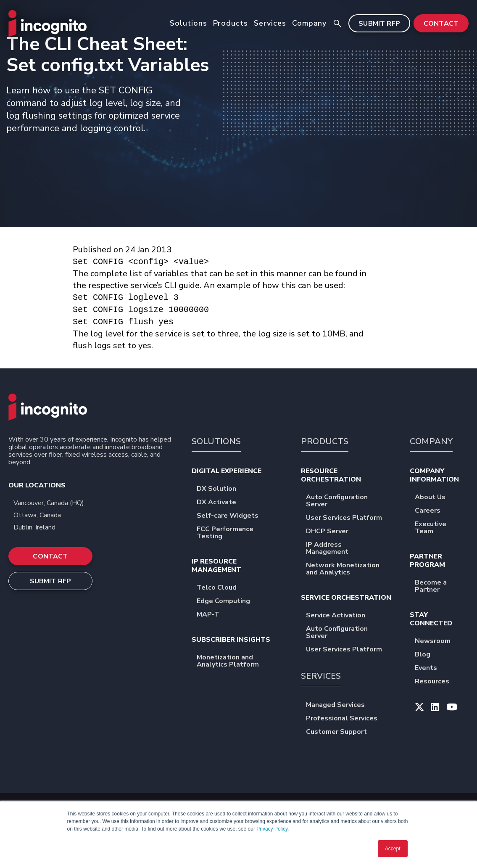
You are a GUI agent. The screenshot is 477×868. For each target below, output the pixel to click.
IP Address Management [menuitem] (350, 549)
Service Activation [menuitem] (341, 616)
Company (309, 23)
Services (270, 23)
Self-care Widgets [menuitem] (233, 516)
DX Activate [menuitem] (222, 503)
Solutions (188, 23)
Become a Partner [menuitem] (442, 587)
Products (231, 23)
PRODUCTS (325, 441)
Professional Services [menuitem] (347, 719)
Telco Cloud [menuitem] (222, 588)
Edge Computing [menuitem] (229, 602)
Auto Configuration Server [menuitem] (350, 501)
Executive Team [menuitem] (442, 528)
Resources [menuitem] (437, 682)
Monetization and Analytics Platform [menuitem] (241, 662)
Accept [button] (393, 849)
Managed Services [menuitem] (341, 705)
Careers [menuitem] (433, 511)
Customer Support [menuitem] (342, 732)
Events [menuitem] (431, 668)
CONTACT (441, 24)
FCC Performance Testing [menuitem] (241, 533)
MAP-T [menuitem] (213, 615)
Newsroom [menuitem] (438, 642)
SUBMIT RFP (379, 24)
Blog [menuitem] (428, 655)
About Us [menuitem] (436, 498)
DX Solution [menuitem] (222, 489)
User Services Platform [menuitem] (349, 518)
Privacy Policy (272, 829)
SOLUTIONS (216, 441)
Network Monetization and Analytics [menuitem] (350, 569)
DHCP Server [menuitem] (333, 532)
